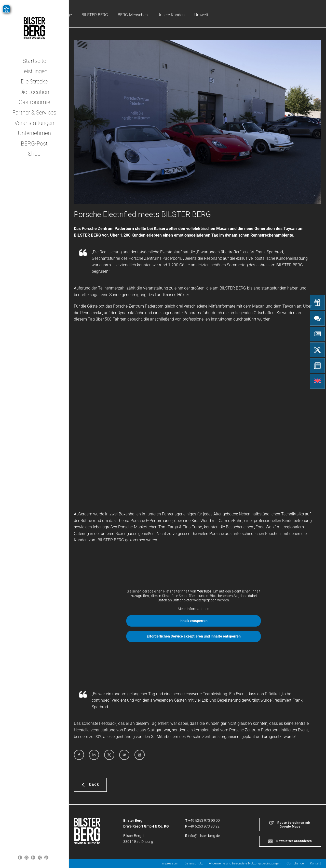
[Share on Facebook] (79, 755)
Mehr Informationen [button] (194, 609)
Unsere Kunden (171, 15)
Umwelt (201, 15)
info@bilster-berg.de (204, 836)
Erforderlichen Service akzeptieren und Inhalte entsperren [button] (194, 636)
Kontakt (315, 863)
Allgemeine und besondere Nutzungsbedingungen (245, 863)
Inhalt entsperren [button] (194, 621)
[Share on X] (109, 755)
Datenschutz (194, 863)
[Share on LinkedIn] (94, 755)
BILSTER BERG (95, 15)
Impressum (170, 863)
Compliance (295, 863)
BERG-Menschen (133, 15)
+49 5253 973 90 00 (204, 820)
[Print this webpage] (140, 755)
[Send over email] (124, 755)
